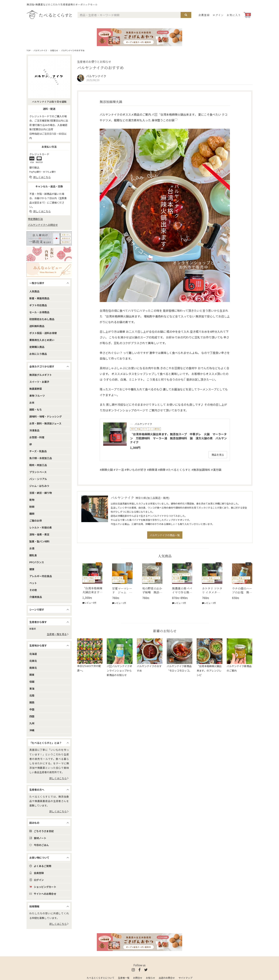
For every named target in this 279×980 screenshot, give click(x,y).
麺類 (32, 514)
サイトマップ (185, 978)
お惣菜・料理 (37, 437)
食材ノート (38, 838)
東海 (32, 689)
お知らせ (54, 50)
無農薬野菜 (36, 389)
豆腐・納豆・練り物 (41, 493)
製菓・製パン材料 (39, 541)
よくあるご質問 (40, 866)
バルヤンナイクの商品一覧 (165, 535)
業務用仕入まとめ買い (42, 340)
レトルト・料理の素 (41, 527)
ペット (33, 583)
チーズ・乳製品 (38, 451)
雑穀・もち (36, 409)
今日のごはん (39, 845)
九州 (32, 723)
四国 (32, 716)
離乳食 (33, 555)
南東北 (33, 668)
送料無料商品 (37, 326)
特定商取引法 (35, 219)
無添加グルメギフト (41, 375)
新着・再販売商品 (39, 298)
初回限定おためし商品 (42, 319)
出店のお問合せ (167, 978)
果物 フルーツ (37, 396)
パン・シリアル (38, 479)
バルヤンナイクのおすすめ (73, 50)
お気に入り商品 (38, 354)
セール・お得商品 (39, 312)
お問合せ (138, 978)
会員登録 (204, 15)
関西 (32, 702)
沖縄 (32, 730)
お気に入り (234, 15)
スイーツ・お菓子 (39, 382)
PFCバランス (37, 562)
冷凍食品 (34, 430)
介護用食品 (36, 597)
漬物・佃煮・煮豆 (39, 534)
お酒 (32, 548)
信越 (32, 682)
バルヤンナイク (40, 50)
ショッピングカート (43, 887)
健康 (32, 569)
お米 (32, 403)
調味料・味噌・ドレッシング (46, 416)
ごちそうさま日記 (42, 831)
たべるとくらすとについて (101, 978)
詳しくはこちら (59, 778)
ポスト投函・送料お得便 (43, 333)
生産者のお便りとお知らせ (94, 62)
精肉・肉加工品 (38, 465)
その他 (33, 590)
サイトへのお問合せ (43, 894)
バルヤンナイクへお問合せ (43, 225)
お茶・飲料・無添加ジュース (45, 423)
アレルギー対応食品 (41, 576)
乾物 (32, 500)
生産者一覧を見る (58, 634)
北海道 (33, 654)
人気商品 (34, 291)
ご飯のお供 (36, 521)
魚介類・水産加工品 (41, 458)
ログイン (218, 15)
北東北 (33, 661)
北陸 (32, 695)
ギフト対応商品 (38, 305)
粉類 (32, 507)
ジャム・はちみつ (39, 486)
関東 (32, 675)
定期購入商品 (37, 347)
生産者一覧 (124, 978)
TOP (28, 50)
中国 (32, 709)
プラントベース (38, 472)
